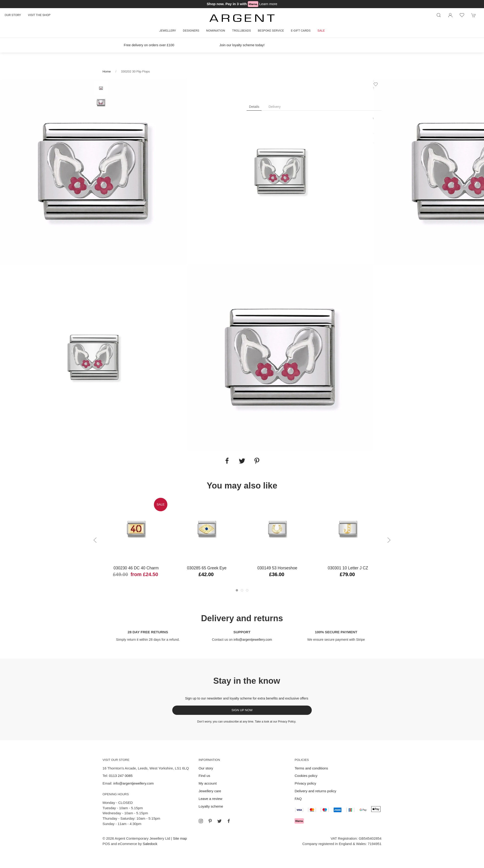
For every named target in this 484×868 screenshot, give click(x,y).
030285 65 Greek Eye (207, 568)
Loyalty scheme (211, 806)
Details (254, 107)
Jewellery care (210, 791)
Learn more (268, 4)
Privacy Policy (287, 722)
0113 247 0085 (121, 776)
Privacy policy (305, 783)
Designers (191, 31)
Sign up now (242, 710)
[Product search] (439, 15)
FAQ (298, 799)
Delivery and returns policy (315, 791)
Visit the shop (39, 15)
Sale (321, 31)
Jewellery (168, 31)
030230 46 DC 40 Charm (136, 568)
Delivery (275, 107)
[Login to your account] (450, 15)
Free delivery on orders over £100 (149, 45)
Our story (13, 15)
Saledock (150, 844)
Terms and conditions (311, 768)
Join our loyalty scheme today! (242, 45)
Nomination (216, 31)
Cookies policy (306, 776)
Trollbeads (241, 31)
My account (208, 783)
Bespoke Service (271, 31)
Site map (180, 838)
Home (107, 71)
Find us (204, 776)
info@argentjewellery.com (253, 640)
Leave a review (210, 799)
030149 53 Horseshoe (277, 568)
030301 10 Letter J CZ (348, 568)
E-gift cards (301, 31)
